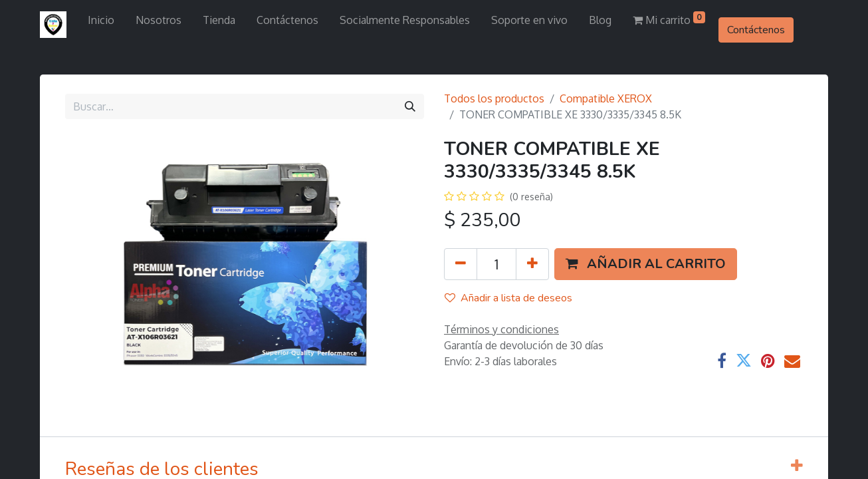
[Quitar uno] (461, 264)
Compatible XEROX (606, 98)
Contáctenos (756, 30)
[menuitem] (101, 20)
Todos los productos (494, 98)
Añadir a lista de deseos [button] (508, 298)
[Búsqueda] (410, 106)
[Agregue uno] (532, 264)
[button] (646, 264)
